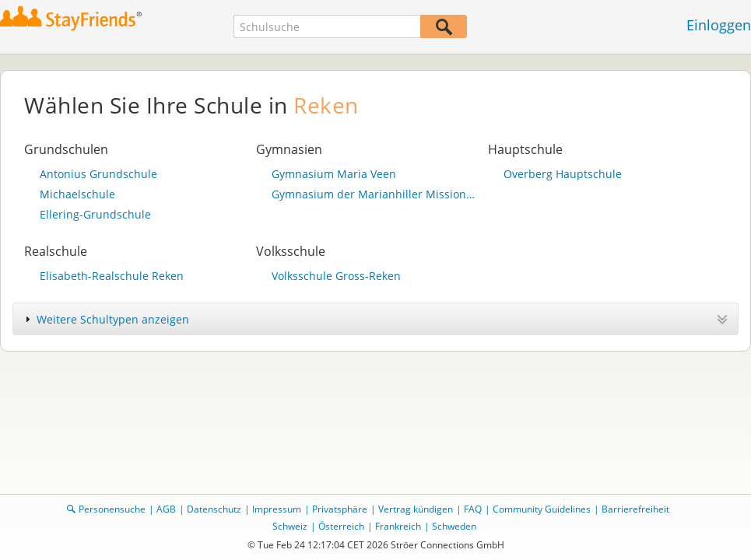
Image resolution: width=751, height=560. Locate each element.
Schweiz (290, 526)
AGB (166, 509)
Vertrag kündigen (416, 509)
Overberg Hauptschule (563, 174)
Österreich (341, 526)
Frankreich (398, 526)
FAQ (473, 509)
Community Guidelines (542, 509)
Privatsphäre (340, 509)
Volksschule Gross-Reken (336, 276)
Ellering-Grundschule (95, 214)
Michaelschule (77, 194)
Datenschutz (214, 509)
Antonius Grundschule (98, 174)
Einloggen (719, 25)
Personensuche (112, 509)
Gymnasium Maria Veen (334, 174)
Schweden (454, 526)
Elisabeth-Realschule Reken (112, 276)
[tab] (375, 319)
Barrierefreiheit (635, 509)
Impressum (277, 509)
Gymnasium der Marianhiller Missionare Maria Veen (376, 194)
